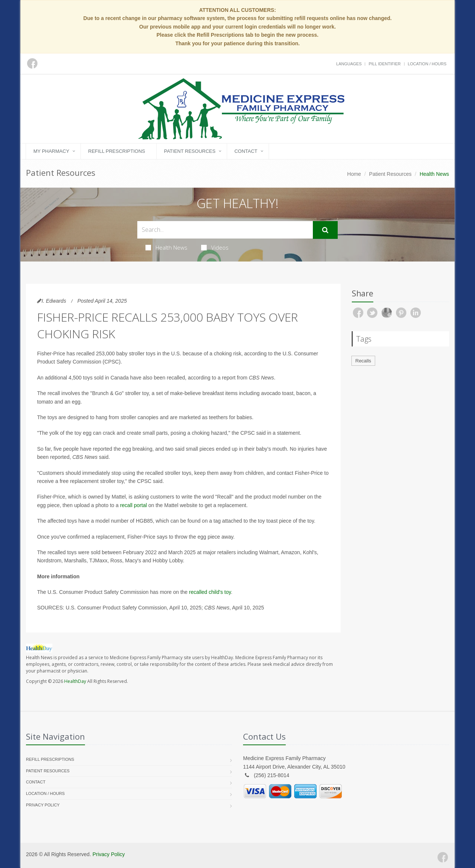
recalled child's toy (210, 592)
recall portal (133, 505)
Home (354, 174)
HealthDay (75, 681)
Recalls (363, 361)
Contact (246, 151)
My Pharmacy (51, 151)
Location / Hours (427, 64)
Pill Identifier (384, 64)
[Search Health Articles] (225, 230)
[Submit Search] (325, 230)
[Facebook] (443, 857)
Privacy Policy (43, 805)
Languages (349, 64)
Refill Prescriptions (117, 151)
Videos (215, 247)
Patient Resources (190, 151)
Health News (166, 247)
